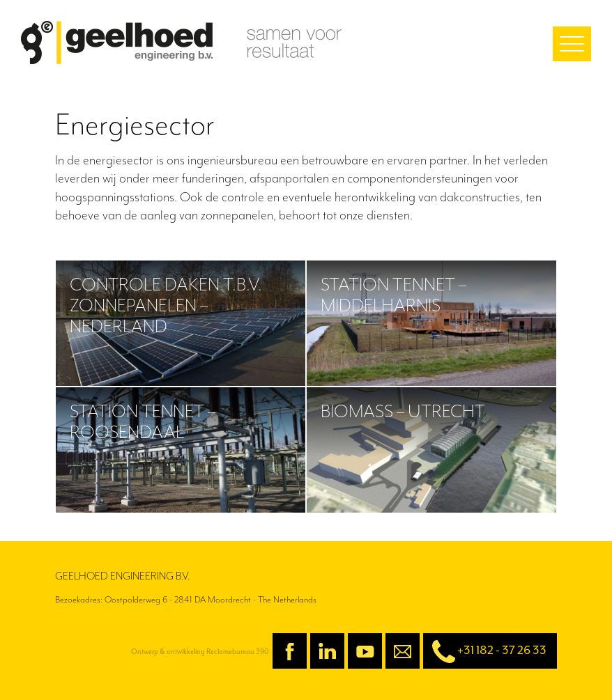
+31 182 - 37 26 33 (485, 652)
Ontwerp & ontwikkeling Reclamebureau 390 (200, 652)
